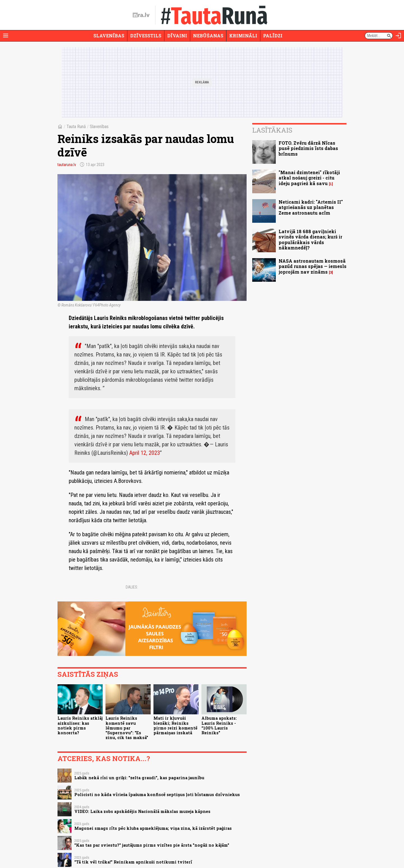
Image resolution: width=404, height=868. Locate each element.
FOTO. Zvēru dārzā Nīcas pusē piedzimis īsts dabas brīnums (308, 148)
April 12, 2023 (145, 453)
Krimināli (243, 36)
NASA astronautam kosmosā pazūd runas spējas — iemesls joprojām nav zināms (313, 266)
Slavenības (109, 36)
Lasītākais (272, 130)
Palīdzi (273, 36)
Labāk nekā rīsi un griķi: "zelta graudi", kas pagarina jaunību (139, 778)
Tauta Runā (76, 127)
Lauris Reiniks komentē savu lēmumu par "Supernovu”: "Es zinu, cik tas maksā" (127, 728)
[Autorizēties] (398, 36)
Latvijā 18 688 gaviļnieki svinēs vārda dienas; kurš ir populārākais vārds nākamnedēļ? (310, 239)
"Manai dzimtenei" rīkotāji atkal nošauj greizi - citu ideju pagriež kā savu (309, 178)
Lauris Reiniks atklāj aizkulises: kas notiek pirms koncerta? (80, 725)
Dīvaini (177, 36)
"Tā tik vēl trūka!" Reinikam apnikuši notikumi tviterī (133, 862)
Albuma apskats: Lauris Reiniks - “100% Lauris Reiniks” (219, 725)
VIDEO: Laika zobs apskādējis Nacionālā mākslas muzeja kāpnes (142, 811)
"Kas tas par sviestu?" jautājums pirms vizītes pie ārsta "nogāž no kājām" (152, 845)
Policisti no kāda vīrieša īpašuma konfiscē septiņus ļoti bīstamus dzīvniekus (157, 795)
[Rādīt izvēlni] (6, 36)
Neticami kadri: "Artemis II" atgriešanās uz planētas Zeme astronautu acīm (311, 207)
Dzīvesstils (146, 36)
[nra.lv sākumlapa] (141, 15)
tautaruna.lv (67, 165)
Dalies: (132, 587)
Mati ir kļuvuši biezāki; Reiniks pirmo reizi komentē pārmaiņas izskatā (175, 725)
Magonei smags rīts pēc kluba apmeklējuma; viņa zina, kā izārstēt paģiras (153, 828)
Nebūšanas (208, 36)
